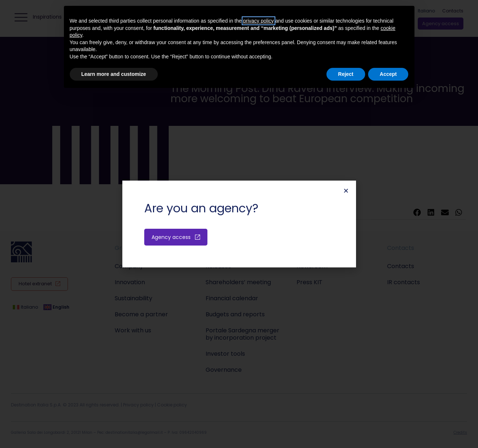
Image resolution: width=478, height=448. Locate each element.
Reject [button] (346, 74)
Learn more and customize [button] (114, 74)
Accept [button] (388, 74)
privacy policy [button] (259, 21)
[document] (239, 224)
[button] (346, 191)
